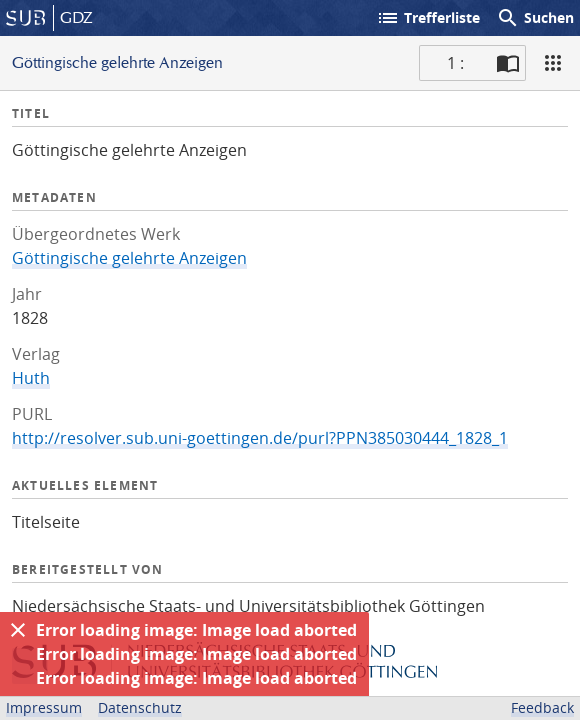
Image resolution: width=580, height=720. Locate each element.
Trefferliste (428, 18)
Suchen (535, 18)
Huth (31, 378)
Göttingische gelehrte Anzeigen (129, 258)
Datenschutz (140, 707)
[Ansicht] (553, 63)
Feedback (542, 707)
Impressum (44, 707)
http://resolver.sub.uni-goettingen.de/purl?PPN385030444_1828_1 (260, 438)
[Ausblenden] (18, 630)
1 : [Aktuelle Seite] (455, 63)
